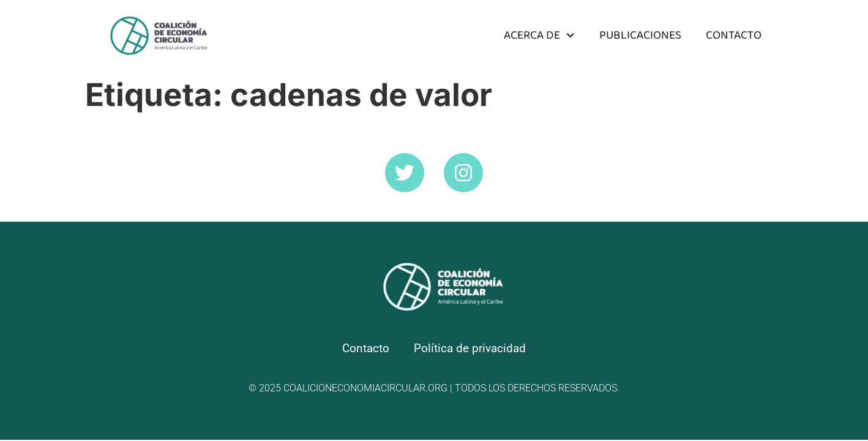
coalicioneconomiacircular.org (365, 388)
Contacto (734, 35)
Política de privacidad (470, 348)
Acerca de (539, 35)
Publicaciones (640, 35)
